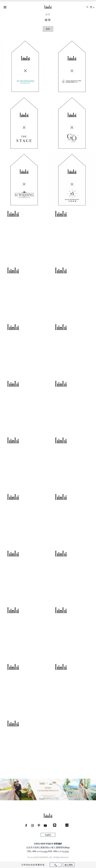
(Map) (67, 847)
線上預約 (69, 865)
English (48, 835)
